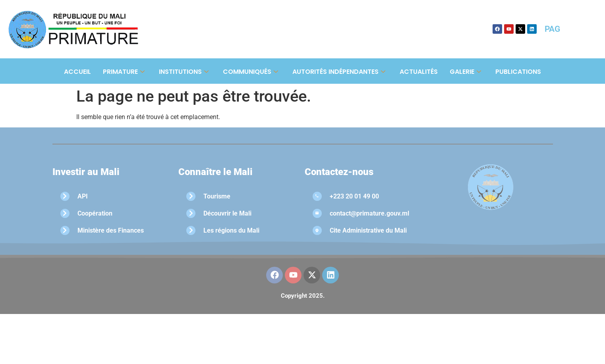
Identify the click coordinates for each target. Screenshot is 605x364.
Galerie (465, 72)
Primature (124, 72)
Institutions (184, 72)
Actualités (419, 72)
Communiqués (250, 72)
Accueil (77, 72)
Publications (518, 72)
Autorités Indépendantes (339, 72)
